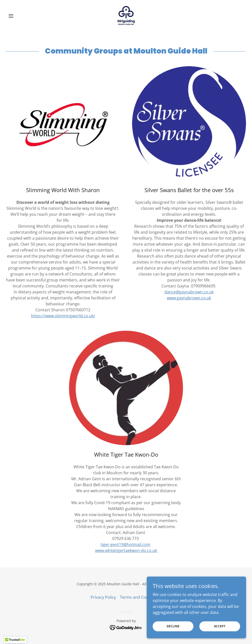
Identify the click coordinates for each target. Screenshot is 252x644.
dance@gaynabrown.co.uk (189, 292)
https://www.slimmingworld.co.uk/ (63, 316)
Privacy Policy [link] (103, 597)
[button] (24, 16)
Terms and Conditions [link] (141, 597)
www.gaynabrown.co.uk (189, 298)
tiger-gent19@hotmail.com (126, 544)
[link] (126, 16)
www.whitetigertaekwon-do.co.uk (126, 550)
